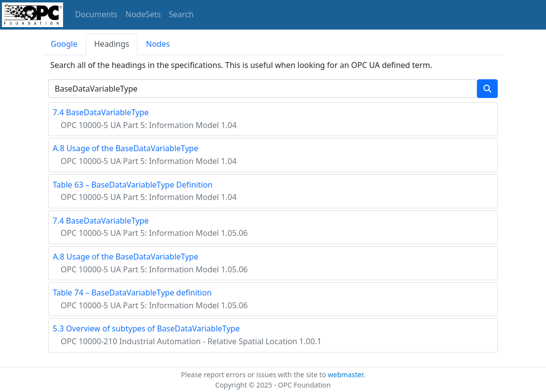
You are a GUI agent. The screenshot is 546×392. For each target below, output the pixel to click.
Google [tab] (64, 44)
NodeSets (143, 14)
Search (182, 14)
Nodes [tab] (158, 44)
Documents (96, 14)
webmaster (345, 375)
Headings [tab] (112, 44)
